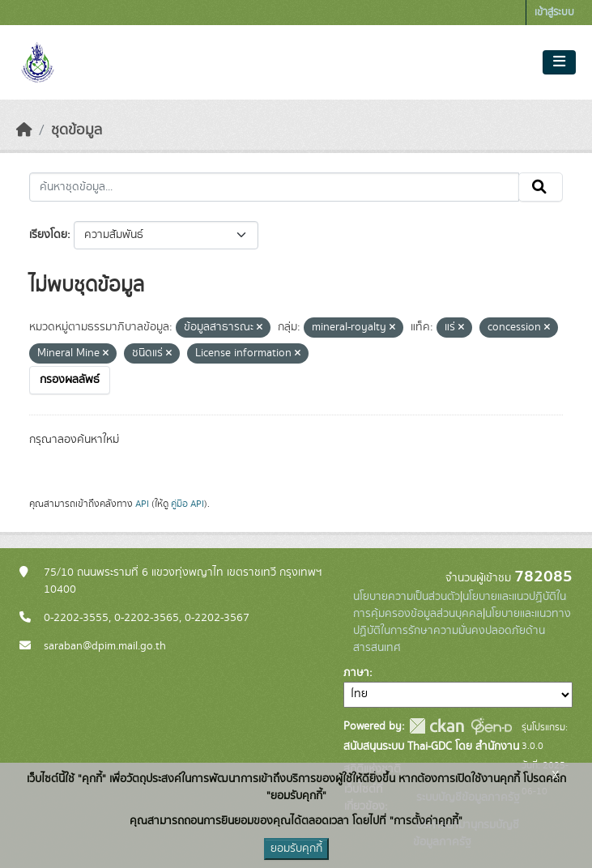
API (142, 504)
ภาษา (356, 673)
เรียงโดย (48, 235)
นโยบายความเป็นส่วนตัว (407, 597)
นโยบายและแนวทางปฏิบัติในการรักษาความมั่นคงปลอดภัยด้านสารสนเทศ (462, 631)
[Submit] (541, 187)
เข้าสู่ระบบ (554, 13)
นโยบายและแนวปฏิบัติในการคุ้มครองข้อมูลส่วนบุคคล (460, 605)
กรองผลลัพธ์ (70, 380)
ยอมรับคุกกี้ (296, 849)
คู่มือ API (187, 504)
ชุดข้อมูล (77, 130)
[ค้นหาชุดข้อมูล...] (274, 187)
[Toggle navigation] (559, 62)
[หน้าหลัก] (24, 130)
